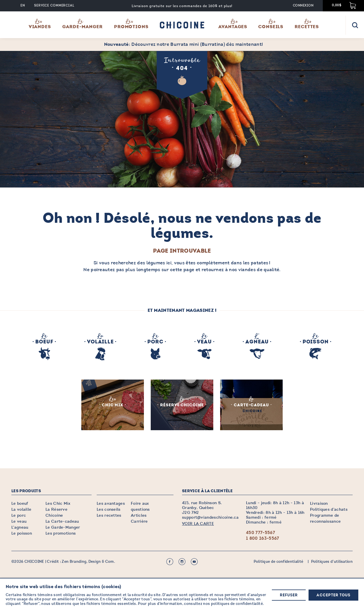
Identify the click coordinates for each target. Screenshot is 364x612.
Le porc (19, 515)
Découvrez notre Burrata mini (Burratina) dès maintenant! (183, 44)
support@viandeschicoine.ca (210, 517)
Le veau (19, 521)
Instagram (182, 562)
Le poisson (22, 533)
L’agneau (20, 527)
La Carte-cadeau (62, 521)
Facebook (170, 562)
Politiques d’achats (329, 509)
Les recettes (109, 515)
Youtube (194, 562)
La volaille (21, 509)
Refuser (289, 595)
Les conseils (109, 509)
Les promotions (61, 533)
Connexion (303, 6)
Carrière (139, 521)
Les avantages (111, 503)
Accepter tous (333, 595)
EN (23, 6)
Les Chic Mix (58, 503)
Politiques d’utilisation (332, 562)
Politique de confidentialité (278, 562)
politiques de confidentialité (237, 604)
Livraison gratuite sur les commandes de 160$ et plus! (182, 6)
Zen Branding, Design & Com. (88, 562)
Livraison (319, 503)
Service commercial (54, 6)
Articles (139, 515)
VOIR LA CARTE (198, 524)
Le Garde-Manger (63, 527)
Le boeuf (20, 503)
